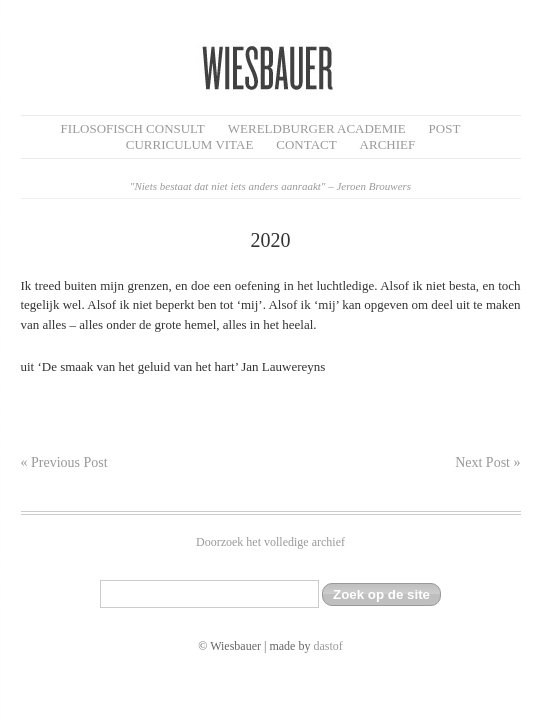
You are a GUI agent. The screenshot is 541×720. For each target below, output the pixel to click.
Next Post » (487, 462)
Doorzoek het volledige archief (270, 542)
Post (445, 128)
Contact (306, 144)
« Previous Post (64, 462)
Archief (388, 144)
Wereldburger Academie (317, 128)
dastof (327, 646)
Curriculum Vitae (190, 144)
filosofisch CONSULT (133, 128)
